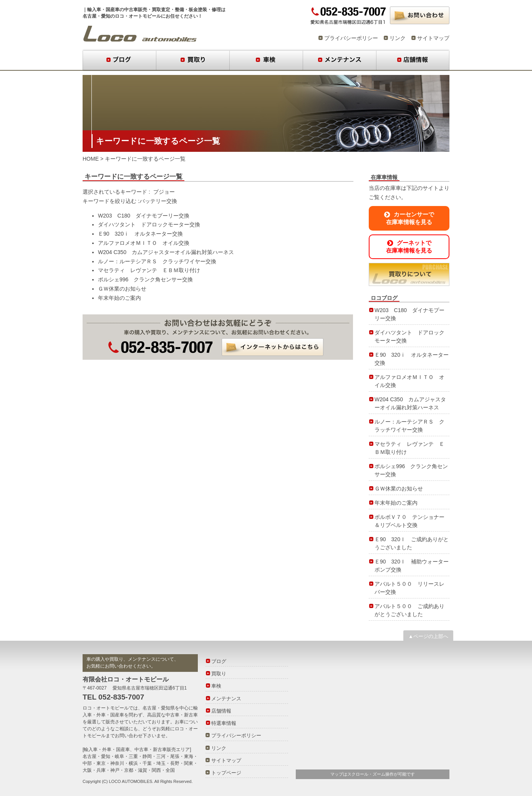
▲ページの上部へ (428, 636)
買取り (193, 60)
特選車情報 (224, 723)
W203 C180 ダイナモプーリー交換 (144, 216)
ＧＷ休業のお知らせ (122, 289)
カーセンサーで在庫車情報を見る (409, 218)
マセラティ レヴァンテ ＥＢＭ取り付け (149, 270)
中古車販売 (136, 10)
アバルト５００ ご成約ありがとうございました (409, 610)
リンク (398, 38)
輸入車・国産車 (103, 10)
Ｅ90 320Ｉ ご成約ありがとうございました (412, 543)
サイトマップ (433, 38)
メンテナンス (339, 60)
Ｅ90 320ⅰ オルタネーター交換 (140, 234)
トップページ (226, 773)
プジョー (164, 192)
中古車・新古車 (182, 715)
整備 (179, 10)
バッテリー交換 (158, 201)
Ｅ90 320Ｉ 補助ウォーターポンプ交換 (412, 566)
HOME (91, 159)
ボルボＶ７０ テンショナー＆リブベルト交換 (409, 521)
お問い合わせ (420, 15)
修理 (216, 10)
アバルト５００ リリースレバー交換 (409, 588)
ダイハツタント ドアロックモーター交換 (149, 224)
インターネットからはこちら (273, 347)
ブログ (119, 60)
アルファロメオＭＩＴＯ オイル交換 (144, 243)
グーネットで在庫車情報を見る (409, 247)
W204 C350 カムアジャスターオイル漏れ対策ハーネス (166, 252)
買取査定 (161, 10)
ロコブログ (140, 34)
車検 (266, 60)
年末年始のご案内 (119, 298)
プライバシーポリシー (351, 38)
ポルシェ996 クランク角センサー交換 (145, 279)
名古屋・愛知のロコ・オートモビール (122, 16)
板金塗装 (198, 10)
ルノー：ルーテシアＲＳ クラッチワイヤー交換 (157, 261)
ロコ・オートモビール (106, 708)
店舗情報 (413, 60)
